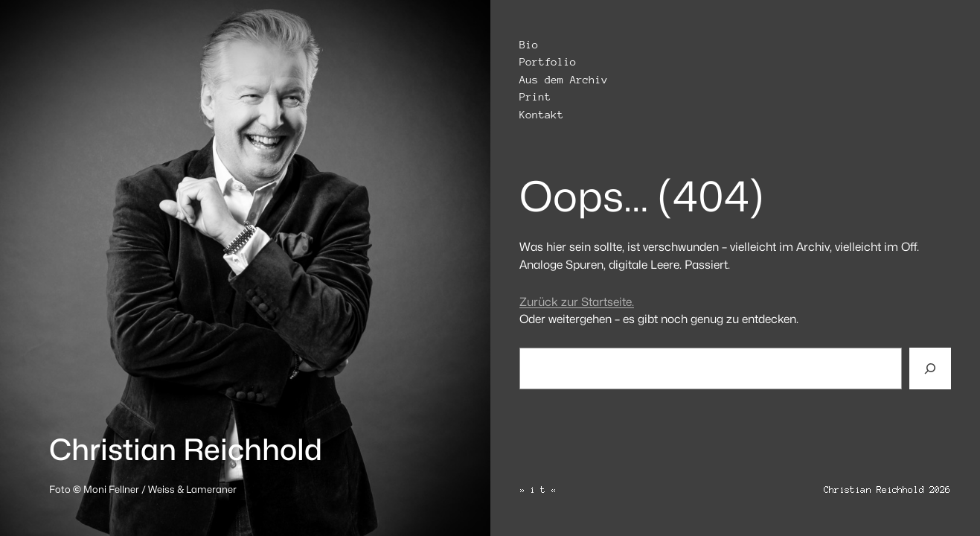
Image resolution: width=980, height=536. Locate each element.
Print (535, 97)
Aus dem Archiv (564, 80)
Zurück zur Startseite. (577, 302)
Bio (529, 45)
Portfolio (548, 62)
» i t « (538, 489)
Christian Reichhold (186, 449)
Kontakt (541, 115)
